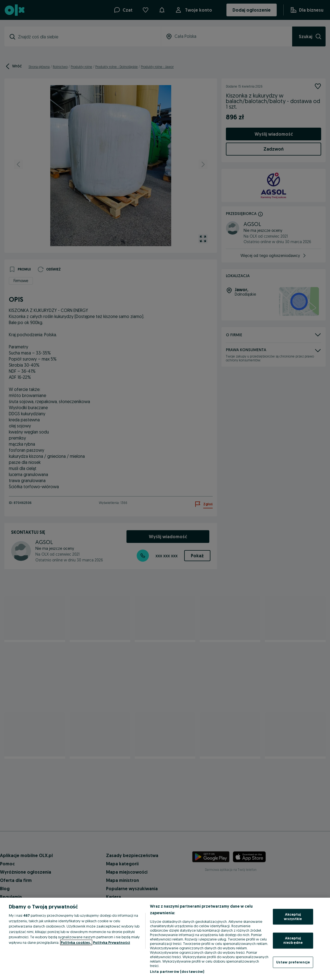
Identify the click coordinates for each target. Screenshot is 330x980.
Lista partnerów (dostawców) (177, 971)
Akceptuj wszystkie (293, 917)
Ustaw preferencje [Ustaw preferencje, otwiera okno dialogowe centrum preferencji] (293, 962)
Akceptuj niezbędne (293, 940)
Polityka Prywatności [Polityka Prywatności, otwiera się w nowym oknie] (112, 942)
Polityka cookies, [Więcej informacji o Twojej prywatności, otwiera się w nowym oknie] (76, 942)
